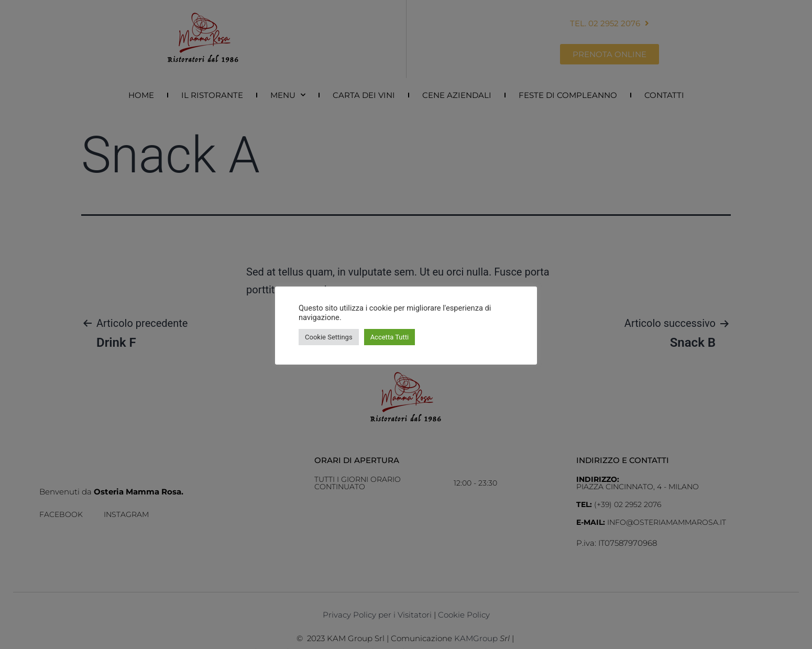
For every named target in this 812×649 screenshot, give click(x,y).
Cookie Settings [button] (329, 337)
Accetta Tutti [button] (390, 337)
